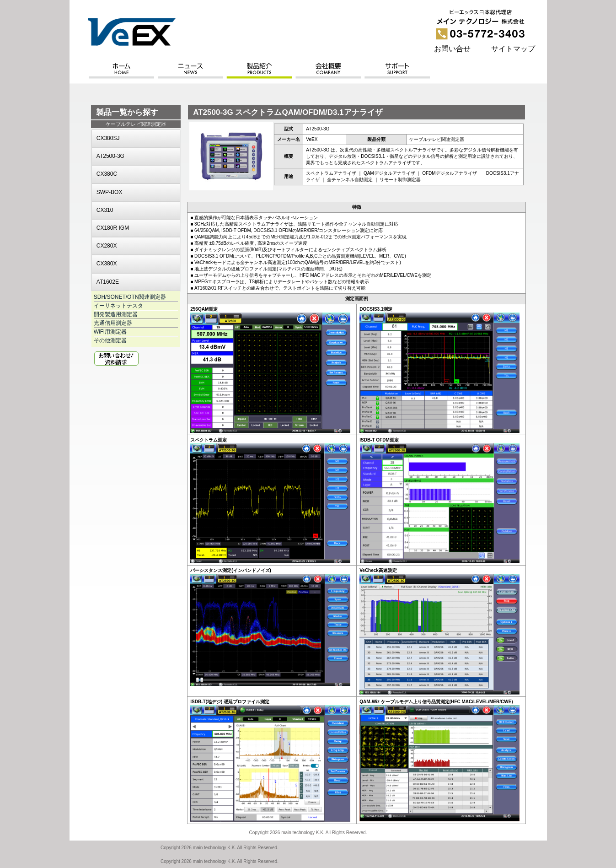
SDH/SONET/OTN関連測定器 (130, 297)
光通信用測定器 (113, 323)
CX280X (107, 246)
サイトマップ (513, 49)
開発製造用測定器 (116, 314)
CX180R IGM (113, 228)
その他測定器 (110, 340)
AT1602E (108, 282)
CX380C (107, 174)
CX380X (107, 264)
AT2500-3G (110, 156)
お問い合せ (452, 49)
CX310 (105, 210)
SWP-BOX (110, 192)
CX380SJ (108, 138)
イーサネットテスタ (118, 306)
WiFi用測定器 (110, 332)
